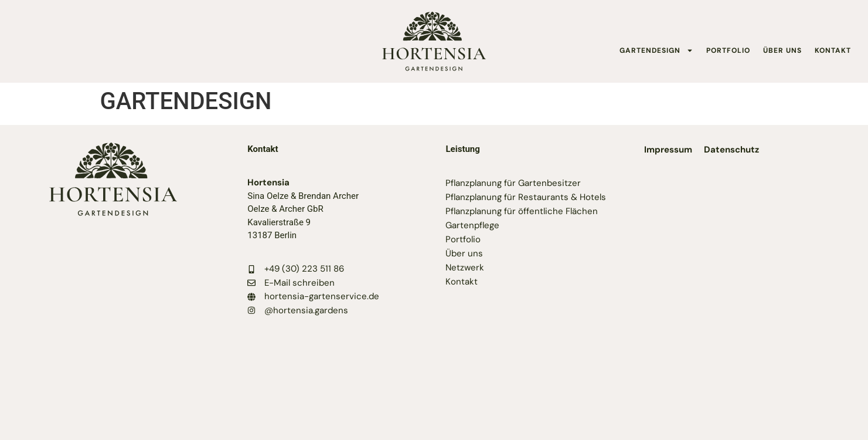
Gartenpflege (472, 225)
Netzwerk (465, 268)
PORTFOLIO (728, 50)
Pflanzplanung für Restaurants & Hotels (526, 197)
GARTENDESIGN (656, 50)
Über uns (464, 253)
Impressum (668, 150)
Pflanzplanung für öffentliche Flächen (522, 211)
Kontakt (462, 282)
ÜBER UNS (782, 50)
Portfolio (463, 239)
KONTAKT (833, 50)
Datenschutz (731, 150)
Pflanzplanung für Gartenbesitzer (513, 183)
